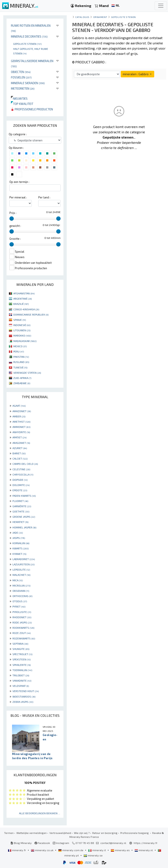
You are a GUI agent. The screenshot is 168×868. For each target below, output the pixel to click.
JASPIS (19, 538)
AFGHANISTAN (24, 293)
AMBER (19, 416)
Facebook (42, 843)
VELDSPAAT (21, 686)
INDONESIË (22, 325)
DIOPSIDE (20, 480)
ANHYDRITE (21, 432)
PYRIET (19, 606)
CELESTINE (21, 469)
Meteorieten (23, 88)
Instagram (61, 843)
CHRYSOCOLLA (23, 474)
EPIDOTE (20, 490)
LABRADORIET (24, 559)
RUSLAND (21, 362)
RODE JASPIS (22, 622)
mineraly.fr (17, 850)
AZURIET (20, 448)
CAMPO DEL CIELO (25, 464)
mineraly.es (121, 850)
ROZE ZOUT (22, 633)
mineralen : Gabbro (137, 74)
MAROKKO (22, 335)
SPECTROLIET (22, 654)
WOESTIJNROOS (24, 696)
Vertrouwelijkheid (60, 833)
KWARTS (21, 548)
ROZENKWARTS (24, 638)
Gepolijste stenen (27, 44)
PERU (19, 351)
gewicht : (15, 226)
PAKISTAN (21, 357)
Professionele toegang (135, 833)
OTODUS (20, 601)
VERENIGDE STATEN (27, 373)
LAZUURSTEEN (24, 564)
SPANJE (20, 320)
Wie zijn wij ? (82, 833)
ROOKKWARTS (23, 628)
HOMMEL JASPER (24, 527)
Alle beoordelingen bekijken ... (40, 813)
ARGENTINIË (23, 299)
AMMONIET (21, 427)
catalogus (82, 17)
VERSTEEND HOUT (26, 691)
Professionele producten (32, 109)
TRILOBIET (21, 675)
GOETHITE (21, 511)
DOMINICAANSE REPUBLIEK (31, 314)
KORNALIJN (21, 543)
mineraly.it (97, 850)
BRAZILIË (21, 304)
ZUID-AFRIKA (22, 378)
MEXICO (20, 346)
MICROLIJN (21, 585)
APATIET (19, 437)
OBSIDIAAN (21, 591)
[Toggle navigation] (161, 6)
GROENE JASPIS (24, 517)
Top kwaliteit (22, 104)
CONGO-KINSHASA (26, 309)
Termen (9, 833)
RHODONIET (22, 617)
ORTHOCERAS (22, 596)
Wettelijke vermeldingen (31, 833)
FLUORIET (20, 501)
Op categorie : (18, 134)
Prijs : (13, 213)
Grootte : (15, 239)
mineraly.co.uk (42, 850)
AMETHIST (21, 422)
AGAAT (19, 406)
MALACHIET (21, 575)
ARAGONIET (21, 443)
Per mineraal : (18, 197)
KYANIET (19, 554)
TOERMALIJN (22, 670)
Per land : (44, 197)
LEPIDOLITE (21, 569)
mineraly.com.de (71, 850)
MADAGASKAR (25, 341)
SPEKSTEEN (22, 659)
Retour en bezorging (105, 833)
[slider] (12, 219)
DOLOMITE (21, 485)
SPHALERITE (22, 665)
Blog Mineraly (21, 843)
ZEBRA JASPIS (23, 702)
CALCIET (20, 458)
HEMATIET (20, 522)
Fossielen (21, 77)
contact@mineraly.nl (113, 843)
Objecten (21, 72)
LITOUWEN (22, 330)
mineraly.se (93, 855)
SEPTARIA (20, 644)
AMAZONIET (22, 411)
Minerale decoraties (29, 36)
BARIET (19, 453)
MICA (18, 580)
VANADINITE (22, 681)
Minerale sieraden (28, 83)
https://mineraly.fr (146, 843)
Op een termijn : (19, 182)
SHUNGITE (21, 649)
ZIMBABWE (22, 383)
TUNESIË (20, 367)
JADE (18, 533)
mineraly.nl (144, 850)
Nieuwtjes (19, 98)
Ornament (100, 17)
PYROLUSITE (22, 612)
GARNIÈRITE (22, 506)
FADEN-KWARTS (24, 496)
